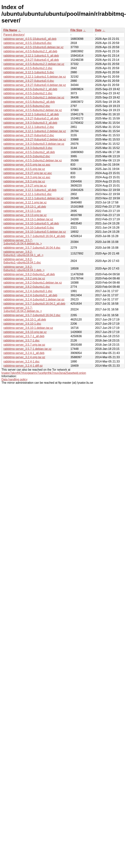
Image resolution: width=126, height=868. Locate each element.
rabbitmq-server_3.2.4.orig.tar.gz (24, 357)
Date (98, 30)
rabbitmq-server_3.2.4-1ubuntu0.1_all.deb (30, 295)
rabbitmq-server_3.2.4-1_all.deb (24, 353)
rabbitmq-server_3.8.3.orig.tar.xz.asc (27, 177)
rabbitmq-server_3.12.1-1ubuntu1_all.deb (30, 190)
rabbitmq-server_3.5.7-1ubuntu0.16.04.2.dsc (32, 315)
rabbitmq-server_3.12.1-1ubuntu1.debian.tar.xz (33, 198)
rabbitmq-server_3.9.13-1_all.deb (25, 207)
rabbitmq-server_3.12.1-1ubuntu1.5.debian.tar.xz (35, 77)
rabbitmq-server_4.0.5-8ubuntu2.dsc (27, 106)
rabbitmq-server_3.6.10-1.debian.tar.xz (28, 328)
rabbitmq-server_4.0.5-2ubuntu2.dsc (27, 156)
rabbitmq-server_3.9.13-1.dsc (22, 211)
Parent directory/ (14, 35)
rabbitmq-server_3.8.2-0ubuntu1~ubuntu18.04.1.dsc (22, 261)
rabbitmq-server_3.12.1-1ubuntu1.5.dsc (29, 72)
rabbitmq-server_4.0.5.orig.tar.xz (24, 169)
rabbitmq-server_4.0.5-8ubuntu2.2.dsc (28, 68)
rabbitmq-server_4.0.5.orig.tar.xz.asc (27, 165)
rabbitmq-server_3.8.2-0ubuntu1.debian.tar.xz (33, 283)
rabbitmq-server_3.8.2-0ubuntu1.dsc (27, 287)
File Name (10, 30)
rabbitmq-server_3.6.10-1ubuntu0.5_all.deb (31, 223)
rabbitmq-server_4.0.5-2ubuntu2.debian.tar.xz (33, 160)
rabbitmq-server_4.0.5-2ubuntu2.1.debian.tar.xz (34, 97)
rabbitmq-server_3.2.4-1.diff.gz (23, 366)
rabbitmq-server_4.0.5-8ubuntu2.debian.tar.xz (33, 110)
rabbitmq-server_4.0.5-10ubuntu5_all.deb (30, 39)
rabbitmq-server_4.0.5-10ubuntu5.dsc (28, 43)
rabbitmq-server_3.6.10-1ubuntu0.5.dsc (29, 228)
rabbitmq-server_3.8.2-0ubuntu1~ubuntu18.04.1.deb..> (24, 268)
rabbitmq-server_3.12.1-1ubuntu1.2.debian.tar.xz (35, 131)
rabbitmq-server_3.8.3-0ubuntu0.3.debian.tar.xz (34, 144)
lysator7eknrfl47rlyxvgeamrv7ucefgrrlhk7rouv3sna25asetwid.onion (44, 373)
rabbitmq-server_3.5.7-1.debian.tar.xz (27, 349)
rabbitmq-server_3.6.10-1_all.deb (25, 320)
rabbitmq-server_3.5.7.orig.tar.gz (24, 345)
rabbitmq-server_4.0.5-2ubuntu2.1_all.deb (30, 89)
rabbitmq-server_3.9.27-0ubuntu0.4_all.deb (31, 60)
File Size (76, 30)
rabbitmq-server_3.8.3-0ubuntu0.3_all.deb (30, 123)
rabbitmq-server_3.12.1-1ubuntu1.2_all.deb (31, 114)
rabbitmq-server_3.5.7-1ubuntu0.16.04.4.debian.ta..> (23, 242)
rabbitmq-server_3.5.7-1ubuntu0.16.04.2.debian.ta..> (23, 309)
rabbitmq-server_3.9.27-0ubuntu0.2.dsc (29, 135)
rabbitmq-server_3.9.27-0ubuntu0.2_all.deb (31, 118)
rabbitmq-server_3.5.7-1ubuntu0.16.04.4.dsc (32, 248)
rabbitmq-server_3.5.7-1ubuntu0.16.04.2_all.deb (34, 304)
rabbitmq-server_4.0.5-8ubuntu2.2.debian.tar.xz (34, 64)
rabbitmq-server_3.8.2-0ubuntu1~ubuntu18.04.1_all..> (23, 253)
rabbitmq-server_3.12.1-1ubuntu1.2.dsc (29, 127)
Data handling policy (14, 379)
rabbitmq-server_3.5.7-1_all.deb (24, 336)
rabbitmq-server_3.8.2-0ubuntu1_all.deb (29, 274)
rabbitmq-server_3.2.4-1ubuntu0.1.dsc (28, 291)
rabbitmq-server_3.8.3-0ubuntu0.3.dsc (28, 148)
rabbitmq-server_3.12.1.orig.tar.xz (25, 202)
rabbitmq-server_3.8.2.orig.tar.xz (24, 278)
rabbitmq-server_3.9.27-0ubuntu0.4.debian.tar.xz (35, 85)
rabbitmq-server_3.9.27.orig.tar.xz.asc (28, 173)
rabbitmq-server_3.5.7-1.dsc (21, 341)
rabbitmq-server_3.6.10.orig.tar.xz (25, 332)
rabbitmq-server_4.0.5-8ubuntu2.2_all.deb (30, 51)
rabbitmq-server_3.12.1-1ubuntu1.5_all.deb (31, 56)
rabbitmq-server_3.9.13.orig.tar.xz (25, 215)
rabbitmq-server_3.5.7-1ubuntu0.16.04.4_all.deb (34, 236)
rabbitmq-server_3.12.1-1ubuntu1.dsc (28, 194)
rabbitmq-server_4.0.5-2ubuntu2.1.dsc (28, 93)
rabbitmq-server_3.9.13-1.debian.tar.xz (28, 219)
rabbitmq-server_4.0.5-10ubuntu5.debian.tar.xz (33, 47)
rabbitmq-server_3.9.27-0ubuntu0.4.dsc (29, 81)
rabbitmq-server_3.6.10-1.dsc (22, 324)
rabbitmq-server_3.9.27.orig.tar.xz (25, 186)
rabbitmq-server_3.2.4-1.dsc (21, 362)
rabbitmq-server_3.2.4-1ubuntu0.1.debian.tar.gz (34, 299)
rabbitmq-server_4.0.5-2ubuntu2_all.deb (29, 152)
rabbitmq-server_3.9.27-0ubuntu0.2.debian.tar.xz (35, 139)
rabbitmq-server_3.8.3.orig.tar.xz (24, 181)
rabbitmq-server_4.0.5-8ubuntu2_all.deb (29, 102)
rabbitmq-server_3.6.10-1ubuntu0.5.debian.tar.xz (35, 232)
